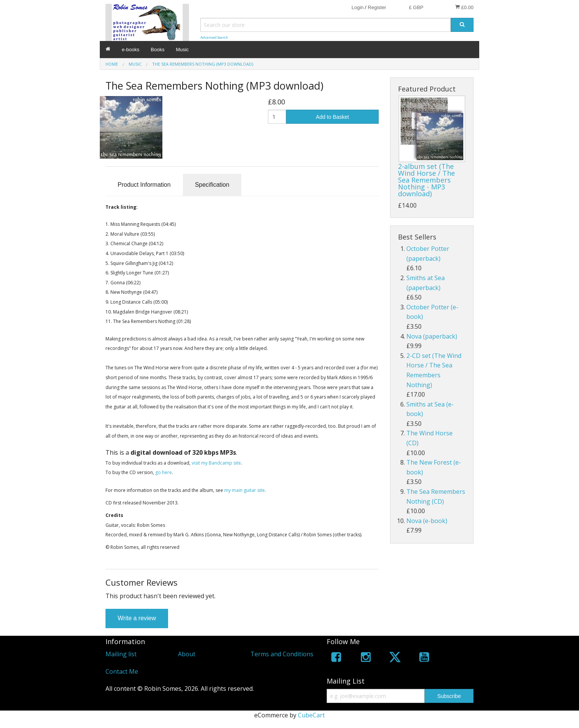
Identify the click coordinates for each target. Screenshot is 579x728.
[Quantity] (277, 117)
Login (357, 7)
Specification (212, 185)
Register (377, 7)
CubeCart (311, 715)
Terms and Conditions (282, 654)
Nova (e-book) (427, 521)
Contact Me (122, 671)
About (187, 654)
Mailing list (121, 654)
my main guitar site (245, 490)
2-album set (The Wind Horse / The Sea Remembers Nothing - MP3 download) (426, 180)
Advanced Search (214, 37)
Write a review (137, 618)
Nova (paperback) (432, 336)
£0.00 (464, 7)
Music (182, 50)
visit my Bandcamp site (216, 463)
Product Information (144, 185)
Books (157, 50)
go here (164, 472)
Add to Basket (333, 117)
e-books (131, 50)
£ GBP (416, 7)
